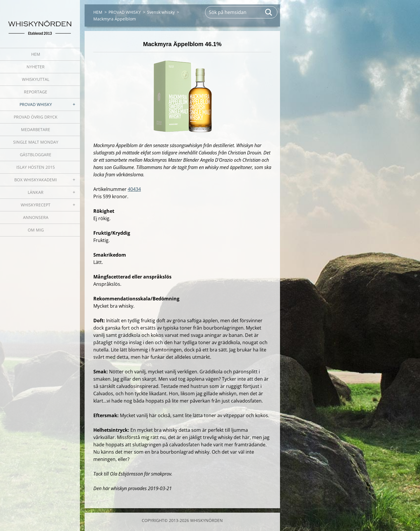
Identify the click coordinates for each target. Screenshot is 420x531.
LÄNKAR (36, 192)
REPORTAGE (36, 92)
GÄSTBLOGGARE (36, 155)
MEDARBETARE (36, 129)
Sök (269, 12)
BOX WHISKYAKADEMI (36, 180)
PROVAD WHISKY (36, 104)
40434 (134, 189)
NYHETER (36, 67)
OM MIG (36, 230)
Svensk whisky (161, 12)
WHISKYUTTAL (36, 79)
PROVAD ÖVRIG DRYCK (36, 117)
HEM (36, 54)
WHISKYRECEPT (36, 205)
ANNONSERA (36, 217)
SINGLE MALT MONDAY (36, 142)
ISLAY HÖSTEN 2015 (36, 167)
